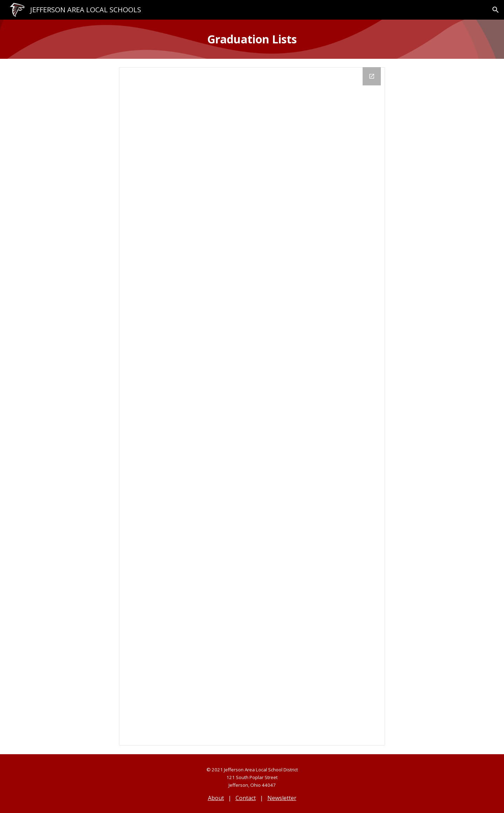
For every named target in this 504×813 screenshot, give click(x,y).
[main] (252, 39)
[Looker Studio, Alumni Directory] (252, 406)
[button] (496, 10)
